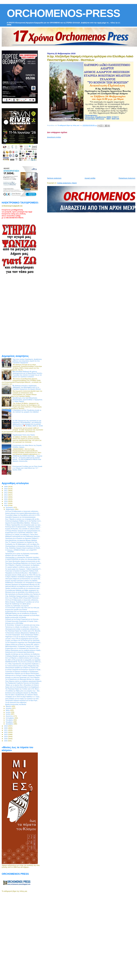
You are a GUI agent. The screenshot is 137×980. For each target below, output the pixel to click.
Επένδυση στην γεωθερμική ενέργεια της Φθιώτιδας (21, 693)
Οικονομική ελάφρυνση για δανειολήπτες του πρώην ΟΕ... (23, 579)
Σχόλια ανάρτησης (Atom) (67, 183)
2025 (6, 739)
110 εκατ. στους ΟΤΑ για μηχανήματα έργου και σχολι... (22, 639)
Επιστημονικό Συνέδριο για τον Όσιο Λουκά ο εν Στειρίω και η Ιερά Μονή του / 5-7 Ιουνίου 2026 (27, 468)
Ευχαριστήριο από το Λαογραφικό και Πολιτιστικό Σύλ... (22, 648)
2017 (6, 503)
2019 (6, 726)
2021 (6, 730)
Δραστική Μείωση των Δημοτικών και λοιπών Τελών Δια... (23, 586)
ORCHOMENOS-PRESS (63, 13)
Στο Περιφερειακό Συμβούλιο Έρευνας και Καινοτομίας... (23, 683)
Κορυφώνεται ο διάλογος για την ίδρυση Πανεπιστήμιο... (23, 673)
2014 (6, 497)
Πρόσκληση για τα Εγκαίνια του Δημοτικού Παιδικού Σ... (22, 538)
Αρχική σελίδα (90, 178)
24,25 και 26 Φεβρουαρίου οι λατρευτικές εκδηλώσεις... (22, 511)
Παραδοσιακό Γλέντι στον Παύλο (24, 435)
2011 (6, 491)
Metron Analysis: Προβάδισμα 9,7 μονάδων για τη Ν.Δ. (22, 602)
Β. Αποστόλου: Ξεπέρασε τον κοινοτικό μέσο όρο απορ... (23, 625)
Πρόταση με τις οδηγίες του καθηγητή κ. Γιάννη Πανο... (22, 535)
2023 (6, 734)
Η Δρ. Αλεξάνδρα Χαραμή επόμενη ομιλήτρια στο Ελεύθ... (23, 548)
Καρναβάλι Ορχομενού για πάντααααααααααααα (20, 517)
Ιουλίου (8, 714)
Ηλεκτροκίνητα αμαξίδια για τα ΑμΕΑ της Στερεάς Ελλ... (22, 668)
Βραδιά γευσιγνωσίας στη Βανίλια (16, 617)
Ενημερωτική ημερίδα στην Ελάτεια (16, 610)
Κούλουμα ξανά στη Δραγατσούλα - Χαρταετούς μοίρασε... (23, 527)
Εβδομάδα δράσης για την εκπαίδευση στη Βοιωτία (21, 613)
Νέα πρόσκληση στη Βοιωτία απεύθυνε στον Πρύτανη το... (23, 594)
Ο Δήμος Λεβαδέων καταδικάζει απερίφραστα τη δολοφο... (23, 577)
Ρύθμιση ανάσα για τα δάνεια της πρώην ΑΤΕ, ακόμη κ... (23, 644)
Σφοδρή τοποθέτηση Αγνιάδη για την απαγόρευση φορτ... (23, 588)
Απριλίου (9, 708)
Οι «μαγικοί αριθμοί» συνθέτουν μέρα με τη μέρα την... (22, 567)
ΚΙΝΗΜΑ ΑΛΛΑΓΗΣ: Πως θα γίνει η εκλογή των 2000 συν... (24, 662)
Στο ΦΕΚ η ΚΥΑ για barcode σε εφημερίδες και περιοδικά (23, 660)
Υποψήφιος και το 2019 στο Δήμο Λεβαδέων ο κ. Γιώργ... (23, 697)
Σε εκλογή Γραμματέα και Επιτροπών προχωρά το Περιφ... (23, 670)
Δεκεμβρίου (10, 724)
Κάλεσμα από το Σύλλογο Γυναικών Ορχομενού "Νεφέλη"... (24, 675)
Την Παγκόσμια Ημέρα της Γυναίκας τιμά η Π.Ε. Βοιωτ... (23, 689)
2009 (6, 486)
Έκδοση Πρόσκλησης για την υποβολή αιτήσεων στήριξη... (23, 650)
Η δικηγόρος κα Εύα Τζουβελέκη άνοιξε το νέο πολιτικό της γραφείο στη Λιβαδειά (27, 411)
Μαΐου (8, 710)
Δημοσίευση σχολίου (54, 137)
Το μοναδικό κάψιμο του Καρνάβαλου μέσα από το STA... (23, 515)
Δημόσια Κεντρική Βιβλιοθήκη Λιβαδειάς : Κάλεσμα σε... (22, 523)
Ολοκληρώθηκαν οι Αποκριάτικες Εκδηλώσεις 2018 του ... (23, 546)
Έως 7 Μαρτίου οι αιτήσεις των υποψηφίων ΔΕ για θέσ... (23, 519)
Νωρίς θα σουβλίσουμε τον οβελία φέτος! (18, 604)
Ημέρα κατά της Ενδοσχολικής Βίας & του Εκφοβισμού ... (23, 687)
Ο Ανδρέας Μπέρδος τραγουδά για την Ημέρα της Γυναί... (23, 656)
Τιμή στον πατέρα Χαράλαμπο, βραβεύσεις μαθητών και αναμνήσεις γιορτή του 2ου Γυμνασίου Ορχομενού (27, 361)
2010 (6, 489)
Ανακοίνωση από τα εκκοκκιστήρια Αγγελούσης (20, 652)
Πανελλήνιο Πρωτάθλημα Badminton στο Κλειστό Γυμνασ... (24, 563)
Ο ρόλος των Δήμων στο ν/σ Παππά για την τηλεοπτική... (23, 640)
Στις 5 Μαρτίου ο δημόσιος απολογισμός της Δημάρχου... (23, 565)
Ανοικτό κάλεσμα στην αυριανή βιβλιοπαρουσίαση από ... (23, 513)
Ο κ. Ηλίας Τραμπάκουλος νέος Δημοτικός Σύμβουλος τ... (23, 664)
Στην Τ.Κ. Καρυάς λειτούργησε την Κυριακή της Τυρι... (22, 542)
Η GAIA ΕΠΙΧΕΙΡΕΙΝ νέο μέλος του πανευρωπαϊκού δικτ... (23, 559)
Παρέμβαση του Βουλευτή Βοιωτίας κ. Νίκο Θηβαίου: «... (23, 573)
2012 (6, 493)
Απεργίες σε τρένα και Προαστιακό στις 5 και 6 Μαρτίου (22, 677)
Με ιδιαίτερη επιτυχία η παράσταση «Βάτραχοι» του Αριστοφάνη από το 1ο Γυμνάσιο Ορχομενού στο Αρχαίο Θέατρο (27, 387)
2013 (6, 495)
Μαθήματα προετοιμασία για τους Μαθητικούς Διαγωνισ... (23, 536)
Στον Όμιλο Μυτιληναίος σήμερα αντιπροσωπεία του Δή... (23, 561)
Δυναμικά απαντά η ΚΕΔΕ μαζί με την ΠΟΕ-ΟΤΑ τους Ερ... (23, 575)
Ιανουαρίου (10, 507)
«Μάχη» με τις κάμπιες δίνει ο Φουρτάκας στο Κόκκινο (22, 685)
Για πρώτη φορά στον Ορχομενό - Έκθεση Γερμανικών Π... (23, 569)
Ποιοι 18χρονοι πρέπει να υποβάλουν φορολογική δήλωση (23, 681)
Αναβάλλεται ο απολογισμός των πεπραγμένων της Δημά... (24, 582)
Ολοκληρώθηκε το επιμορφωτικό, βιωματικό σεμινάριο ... (23, 557)
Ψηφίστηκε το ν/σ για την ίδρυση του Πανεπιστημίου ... (22, 637)
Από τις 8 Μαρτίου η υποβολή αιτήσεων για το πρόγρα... (23, 658)
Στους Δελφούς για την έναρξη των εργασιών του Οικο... (22, 699)
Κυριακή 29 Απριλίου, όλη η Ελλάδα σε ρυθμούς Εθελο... (23, 529)
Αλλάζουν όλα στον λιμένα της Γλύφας (17, 555)
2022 (6, 732)
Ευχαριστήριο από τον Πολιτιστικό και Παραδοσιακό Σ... (22, 612)
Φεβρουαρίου (10, 509)
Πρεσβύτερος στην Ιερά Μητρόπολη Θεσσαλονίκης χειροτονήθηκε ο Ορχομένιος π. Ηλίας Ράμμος (27, 400)
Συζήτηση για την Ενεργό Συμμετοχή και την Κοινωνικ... (22, 619)
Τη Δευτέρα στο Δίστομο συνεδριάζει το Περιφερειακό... (22, 672)
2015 (6, 499)
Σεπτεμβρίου (10, 718)
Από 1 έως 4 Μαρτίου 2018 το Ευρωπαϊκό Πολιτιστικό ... (23, 598)
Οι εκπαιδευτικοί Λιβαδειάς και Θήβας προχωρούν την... (22, 590)
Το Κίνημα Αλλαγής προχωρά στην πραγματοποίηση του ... (23, 531)
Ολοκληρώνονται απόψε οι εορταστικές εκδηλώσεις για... (23, 629)
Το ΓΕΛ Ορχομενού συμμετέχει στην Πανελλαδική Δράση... (23, 642)
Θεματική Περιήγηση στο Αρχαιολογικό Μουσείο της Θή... (23, 584)
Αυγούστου (10, 716)
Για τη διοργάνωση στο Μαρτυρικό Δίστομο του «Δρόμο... (23, 679)
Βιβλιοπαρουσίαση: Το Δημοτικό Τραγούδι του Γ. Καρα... (23, 646)
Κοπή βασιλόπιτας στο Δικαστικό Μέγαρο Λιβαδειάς (21, 540)
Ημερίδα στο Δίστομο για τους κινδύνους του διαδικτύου (22, 654)
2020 (6, 728)
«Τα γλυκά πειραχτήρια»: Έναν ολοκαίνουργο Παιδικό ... (23, 635)
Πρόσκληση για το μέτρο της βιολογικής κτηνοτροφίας (22, 554)
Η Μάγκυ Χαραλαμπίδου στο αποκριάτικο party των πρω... (23, 525)
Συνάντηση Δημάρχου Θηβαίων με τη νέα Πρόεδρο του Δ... (23, 521)
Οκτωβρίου (10, 720)
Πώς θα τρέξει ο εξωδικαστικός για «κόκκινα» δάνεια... (22, 695)
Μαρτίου (9, 706)
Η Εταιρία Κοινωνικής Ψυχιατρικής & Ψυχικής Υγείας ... (22, 621)
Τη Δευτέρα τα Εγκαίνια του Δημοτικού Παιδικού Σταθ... (22, 571)
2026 (6, 741)
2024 (6, 736)
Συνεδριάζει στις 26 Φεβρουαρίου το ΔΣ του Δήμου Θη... (23, 544)
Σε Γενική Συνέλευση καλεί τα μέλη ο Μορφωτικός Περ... (23, 666)
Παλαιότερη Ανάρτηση (127, 178)
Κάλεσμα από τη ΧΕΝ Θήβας (14, 623)
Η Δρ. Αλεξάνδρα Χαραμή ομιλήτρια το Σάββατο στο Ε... (23, 596)
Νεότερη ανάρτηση (54, 178)
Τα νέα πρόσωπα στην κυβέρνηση (16, 702)
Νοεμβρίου (10, 722)
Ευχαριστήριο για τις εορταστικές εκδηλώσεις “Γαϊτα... (22, 533)
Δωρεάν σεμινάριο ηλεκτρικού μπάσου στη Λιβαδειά (21, 581)
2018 (6, 505)
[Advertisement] (89, 157)
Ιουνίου (8, 712)
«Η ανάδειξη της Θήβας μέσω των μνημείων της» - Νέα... (23, 691)
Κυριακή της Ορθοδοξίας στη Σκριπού (17, 606)
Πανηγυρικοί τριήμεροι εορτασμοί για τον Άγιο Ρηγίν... (22, 700)
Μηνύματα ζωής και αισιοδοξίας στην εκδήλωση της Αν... (23, 592)
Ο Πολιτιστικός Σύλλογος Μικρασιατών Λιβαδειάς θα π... (23, 633)
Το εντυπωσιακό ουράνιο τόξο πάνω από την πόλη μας (22, 608)
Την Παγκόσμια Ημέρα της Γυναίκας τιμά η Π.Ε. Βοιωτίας (23, 631)
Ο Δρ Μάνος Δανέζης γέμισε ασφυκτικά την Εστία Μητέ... (23, 615)
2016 (6, 501)
